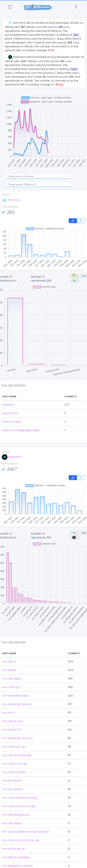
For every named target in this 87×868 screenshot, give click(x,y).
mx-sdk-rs (9, 662)
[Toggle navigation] (10, 7)
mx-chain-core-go (15, 764)
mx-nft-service (12, 781)
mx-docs (8, 713)
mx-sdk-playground (16, 815)
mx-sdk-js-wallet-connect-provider (26, 832)
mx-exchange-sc (14, 849)
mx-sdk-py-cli (12, 730)
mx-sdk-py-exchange (17, 755)
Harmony (11, 200)
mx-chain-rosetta (14, 772)
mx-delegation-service (18, 866)
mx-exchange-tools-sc (18, 738)
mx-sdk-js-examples (16, 857)
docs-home (10, 413)
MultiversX (11, 457)
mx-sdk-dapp (12, 679)
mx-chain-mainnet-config (20, 798)
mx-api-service (12, 789)
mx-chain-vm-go (14, 747)
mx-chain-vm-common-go (21, 840)
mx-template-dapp (15, 696)
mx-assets (9, 670)
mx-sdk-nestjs (12, 823)
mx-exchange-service (17, 704)
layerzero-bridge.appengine (21, 430)
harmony (9, 405)
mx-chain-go (11, 687)
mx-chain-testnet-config (19, 806)
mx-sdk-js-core (13, 721)
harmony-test (12, 422)
